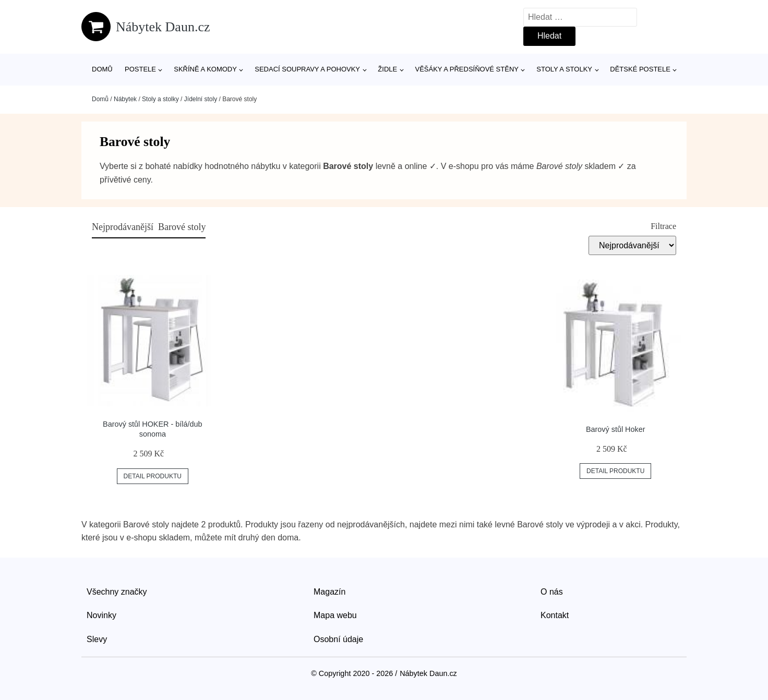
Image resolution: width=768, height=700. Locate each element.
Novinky (101, 615)
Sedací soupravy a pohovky (307, 69)
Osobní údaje (338, 639)
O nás (552, 592)
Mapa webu (335, 615)
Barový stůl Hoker (616, 429)
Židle (387, 69)
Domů (102, 69)
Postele (140, 69)
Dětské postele (640, 69)
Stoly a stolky (564, 69)
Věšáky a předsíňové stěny (467, 69)
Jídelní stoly (201, 99)
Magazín (329, 592)
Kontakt (555, 615)
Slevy (97, 639)
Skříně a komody (205, 69)
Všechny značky (117, 592)
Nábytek (125, 99)
